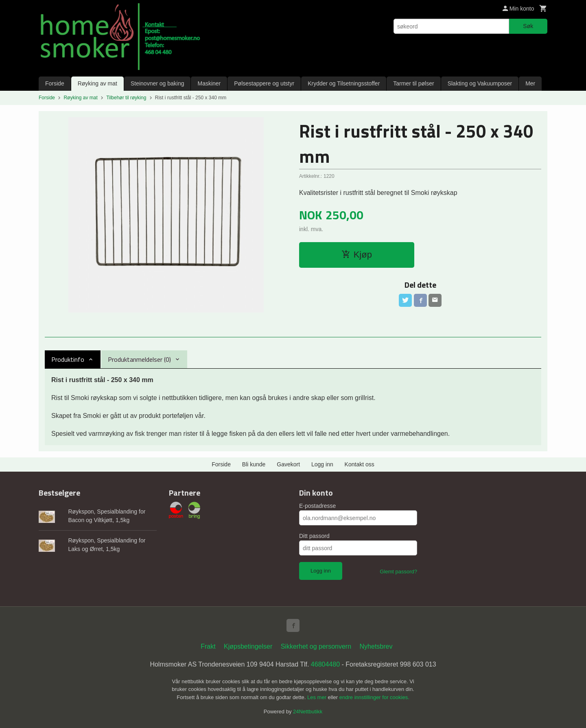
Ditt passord (314, 536)
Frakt (208, 646)
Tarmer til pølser (413, 83)
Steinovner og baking (157, 83)
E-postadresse (317, 506)
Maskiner (209, 83)
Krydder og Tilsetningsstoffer (344, 83)
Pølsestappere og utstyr (264, 83)
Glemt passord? (398, 572)
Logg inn (322, 464)
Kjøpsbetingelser (248, 646)
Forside (55, 83)
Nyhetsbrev (376, 646)
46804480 (325, 664)
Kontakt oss (360, 464)
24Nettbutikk (308, 712)
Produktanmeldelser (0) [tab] (139, 359)
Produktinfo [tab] (68, 359)
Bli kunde (254, 464)
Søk (528, 26)
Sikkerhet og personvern (316, 646)
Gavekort (288, 464)
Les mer (318, 697)
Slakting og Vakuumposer (480, 83)
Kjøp (357, 255)
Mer (530, 83)
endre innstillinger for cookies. (374, 697)
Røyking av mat (97, 83)
